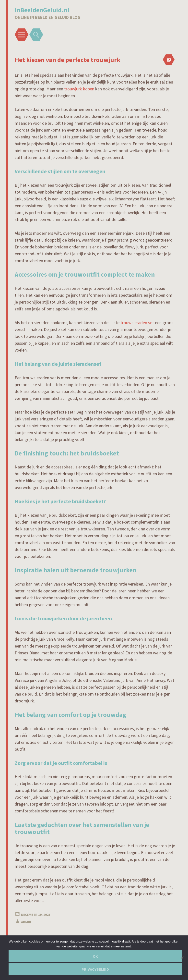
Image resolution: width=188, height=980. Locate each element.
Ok (95, 956)
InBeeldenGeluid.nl (42, 10)
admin (26, 922)
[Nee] (182, 958)
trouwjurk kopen (79, 89)
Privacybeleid (95, 969)
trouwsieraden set (137, 323)
